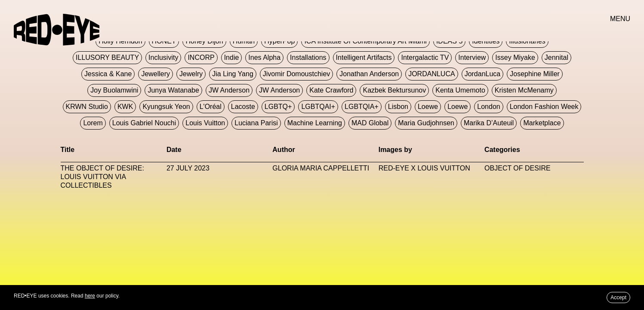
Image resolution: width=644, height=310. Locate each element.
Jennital (556, 57)
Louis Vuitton (205, 123)
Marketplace (542, 123)
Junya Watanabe (173, 90)
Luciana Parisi (256, 123)
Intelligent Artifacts (364, 57)
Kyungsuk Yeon (166, 107)
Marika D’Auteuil (489, 123)
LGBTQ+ (278, 107)
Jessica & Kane (108, 74)
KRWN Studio (87, 107)
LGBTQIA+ (362, 107)
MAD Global (370, 123)
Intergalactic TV (425, 57)
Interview (472, 57)
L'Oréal (211, 107)
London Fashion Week (544, 107)
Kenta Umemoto (460, 90)
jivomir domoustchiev (296, 74)
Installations (308, 57)
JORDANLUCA (431, 74)
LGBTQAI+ (318, 107)
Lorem (93, 123)
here (90, 296)
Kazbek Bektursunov (394, 90)
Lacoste (243, 107)
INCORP (201, 57)
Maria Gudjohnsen (426, 123)
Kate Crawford (331, 90)
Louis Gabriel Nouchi (144, 123)
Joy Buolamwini (114, 90)
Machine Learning (315, 123)
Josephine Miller (535, 74)
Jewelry (191, 74)
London (488, 107)
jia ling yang (233, 74)
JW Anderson (229, 90)
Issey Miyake (515, 57)
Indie (232, 57)
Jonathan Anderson (369, 74)
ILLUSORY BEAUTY (107, 57)
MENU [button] (620, 19)
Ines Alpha (264, 57)
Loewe (428, 107)
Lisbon (398, 107)
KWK (125, 107)
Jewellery (156, 74)
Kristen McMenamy (524, 90)
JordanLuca (483, 74)
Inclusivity (163, 57)
